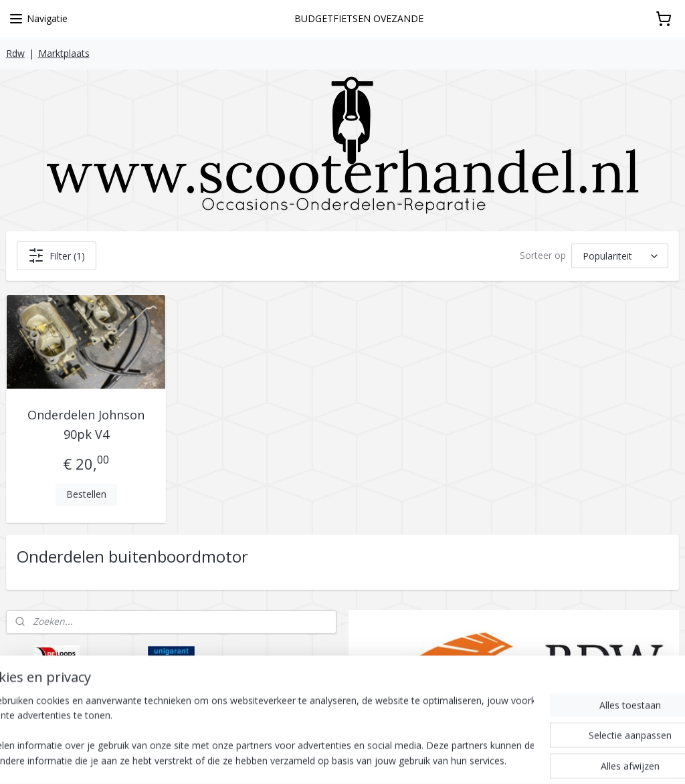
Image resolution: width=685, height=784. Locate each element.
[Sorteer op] (620, 256)
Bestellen (86, 494)
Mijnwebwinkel (513, 760)
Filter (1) (57, 256)
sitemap (317, 760)
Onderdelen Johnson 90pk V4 (86, 424)
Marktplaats (64, 53)
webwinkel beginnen (396, 760)
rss (345, 760)
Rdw (15, 53)
